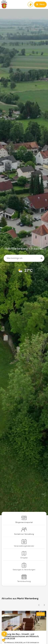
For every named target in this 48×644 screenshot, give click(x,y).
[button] (40, 4)
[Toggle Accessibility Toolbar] (4, 634)
